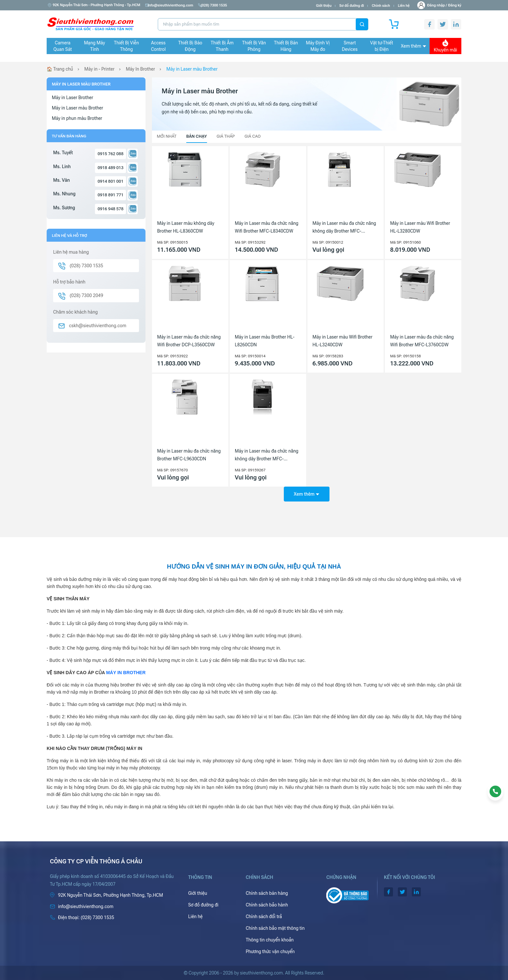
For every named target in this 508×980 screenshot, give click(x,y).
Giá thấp (226, 136)
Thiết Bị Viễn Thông (127, 46)
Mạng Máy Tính (94, 46)
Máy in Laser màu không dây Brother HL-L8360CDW (186, 227)
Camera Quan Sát (63, 46)
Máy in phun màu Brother (77, 118)
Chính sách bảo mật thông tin (275, 928)
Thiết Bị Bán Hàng (286, 46)
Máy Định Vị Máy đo (318, 46)
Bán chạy (197, 136)
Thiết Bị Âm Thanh (222, 46)
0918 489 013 (110, 168)
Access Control (158, 46)
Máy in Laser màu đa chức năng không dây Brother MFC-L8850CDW (267, 455)
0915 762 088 (110, 154)
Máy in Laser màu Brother (192, 69)
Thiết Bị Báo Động (190, 46)
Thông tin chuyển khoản (270, 940)
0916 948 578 (110, 209)
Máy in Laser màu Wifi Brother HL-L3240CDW (343, 341)
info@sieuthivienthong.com (171, 5)
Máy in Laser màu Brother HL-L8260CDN (265, 341)
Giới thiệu (324, 6)
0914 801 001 (110, 181)
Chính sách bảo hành (267, 905)
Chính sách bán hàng (267, 893)
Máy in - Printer (99, 69)
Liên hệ (404, 6)
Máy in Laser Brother (72, 98)
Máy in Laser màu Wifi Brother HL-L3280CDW (420, 227)
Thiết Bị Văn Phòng (254, 46)
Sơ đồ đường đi (352, 6)
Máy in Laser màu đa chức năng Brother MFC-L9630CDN (189, 455)
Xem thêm (413, 46)
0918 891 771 (110, 195)
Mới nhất (167, 136)
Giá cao (253, 136)
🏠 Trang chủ (60, 69)
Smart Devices (350, 46)
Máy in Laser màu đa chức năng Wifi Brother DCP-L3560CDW (189, 341)
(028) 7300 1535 (216, 5)
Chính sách (381, 6)
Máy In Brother (141, 69)
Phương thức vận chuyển (270, 951)
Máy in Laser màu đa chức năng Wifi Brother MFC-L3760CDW (422, 341)
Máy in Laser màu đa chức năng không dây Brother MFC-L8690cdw (344, 228)
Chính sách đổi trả (264, 917)
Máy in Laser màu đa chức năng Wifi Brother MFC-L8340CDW (267, 227)
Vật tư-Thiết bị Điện (382, 46)
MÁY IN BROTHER (126, 673)
